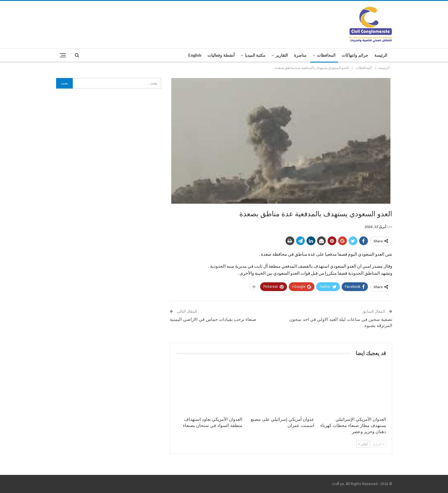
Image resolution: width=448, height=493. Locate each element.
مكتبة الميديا (255, 55)
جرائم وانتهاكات (355, 55)
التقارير (282, 55)
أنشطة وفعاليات (221, 55)
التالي (363, 444)
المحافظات (326, 55)
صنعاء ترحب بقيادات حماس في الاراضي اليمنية (213, 319)
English (195, 55)
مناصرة (300, 55)
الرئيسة (381, 55)
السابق (378, 444)
